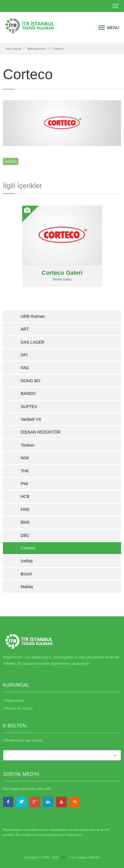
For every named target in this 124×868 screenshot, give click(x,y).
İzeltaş (27, 561)
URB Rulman (33, 316)
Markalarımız (37, 49)
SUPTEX (29, 407)
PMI (24, 484)
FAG (25, 368)
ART (25, 329)
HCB (25, 496)
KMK (64, 857)
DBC (25, 535)
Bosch (26, 574)
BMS (25, 522)
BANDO (28, 393)
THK (25, 471)
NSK (25, 458)
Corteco (58, 49)
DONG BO (30, 381)
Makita (27, 587)
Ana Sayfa (13, 49)
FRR (25, 510)
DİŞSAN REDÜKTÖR (41, 432)
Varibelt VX (31, 419)
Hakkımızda (13, 701)
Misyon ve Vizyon (18, 708)
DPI (24, 355)
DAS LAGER (33, 342)
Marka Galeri (62, 279)
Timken (27, 445)
